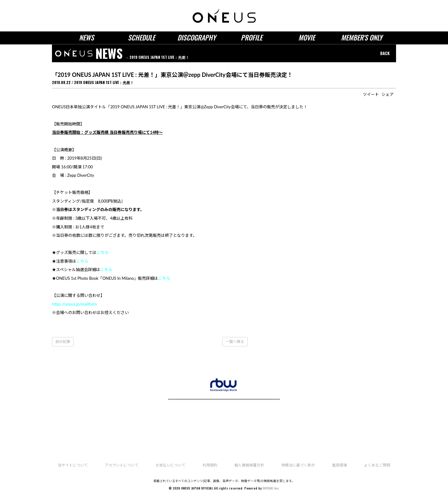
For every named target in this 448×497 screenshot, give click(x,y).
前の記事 (63, 342)
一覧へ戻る (235, 342)
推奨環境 (339, 465)
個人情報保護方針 (249, 465)
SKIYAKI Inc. (271, 488)
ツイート (371, 94)
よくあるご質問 (377, 465)
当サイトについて (73, 465)
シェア (387, 94)
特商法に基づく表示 (298, 465)
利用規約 (210, 465)
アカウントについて (122, 465)
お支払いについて (170, 465)
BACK (385, 53)
